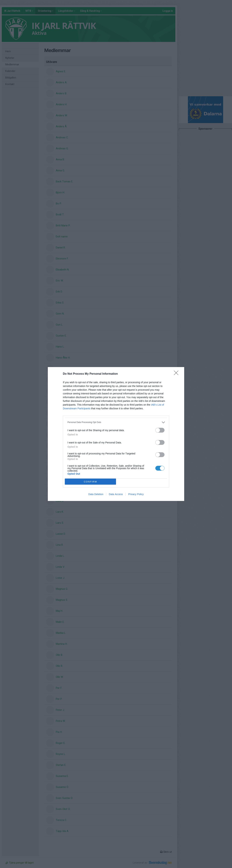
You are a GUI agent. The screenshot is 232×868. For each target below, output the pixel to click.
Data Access (116, 494)
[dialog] (116, 434)
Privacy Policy (136, 494)
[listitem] (116, 422)
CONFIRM (90, 482)
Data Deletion (96, 494)
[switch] (160, 430)
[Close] (177, 374)
